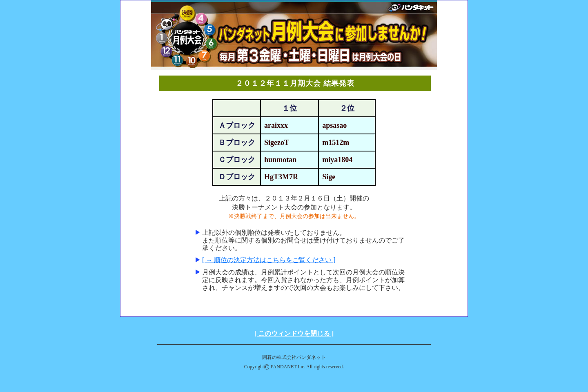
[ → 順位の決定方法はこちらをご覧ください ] (269, 260)
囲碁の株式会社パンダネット (294, 357)
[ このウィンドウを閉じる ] (294, 333)
